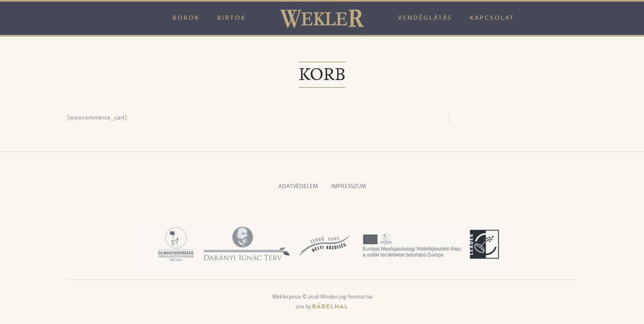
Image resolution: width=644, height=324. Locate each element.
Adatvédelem (298, 187)
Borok (186, 18)
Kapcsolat (492, 18)
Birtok (232, 18)
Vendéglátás (425, 18)
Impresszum (348, 187)
